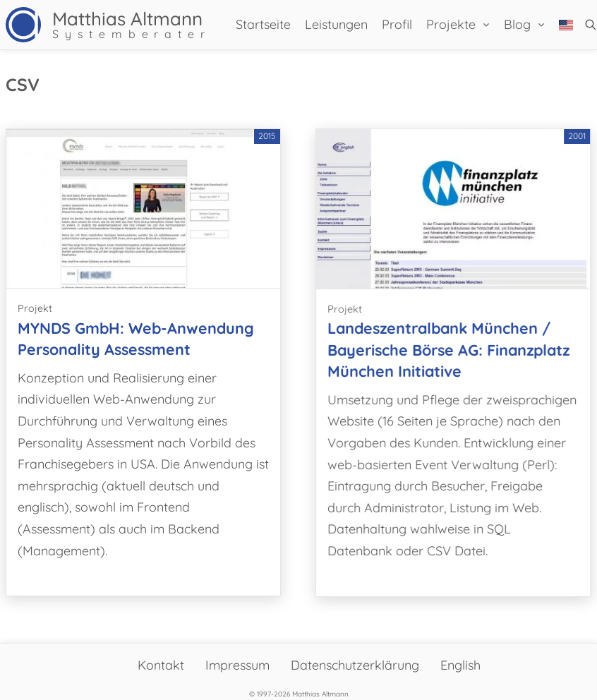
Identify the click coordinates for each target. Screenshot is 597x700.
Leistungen (336, 24)
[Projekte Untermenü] (486, 25)
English (460, 665)
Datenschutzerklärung (355, 665)
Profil (397, 24)
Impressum (237, 665)
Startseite (263, 24)
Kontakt (161, 665)
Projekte (451, 24)
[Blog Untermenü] (541, 25)
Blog (517, 24)
